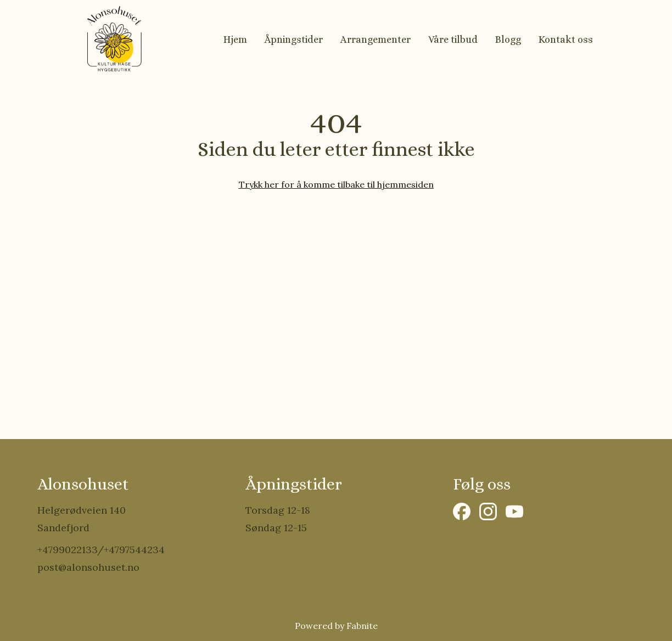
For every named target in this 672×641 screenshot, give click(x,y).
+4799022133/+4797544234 (101, 550)
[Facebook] (462, 511)
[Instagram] (488, 511)
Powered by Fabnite (336, 626)
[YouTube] (514, 511)
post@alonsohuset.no (88, 567)
